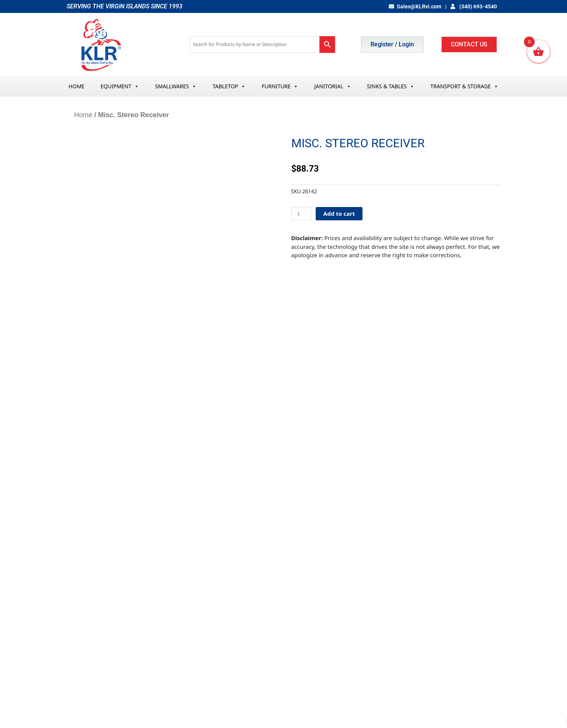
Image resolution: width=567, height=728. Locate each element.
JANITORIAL (332, 86)
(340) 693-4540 (474, 6)
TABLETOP (229, 86)
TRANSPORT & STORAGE (464, 86)
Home (83, 115)
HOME (77, 86)
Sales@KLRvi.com (415, 6)
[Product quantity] (302, 214)
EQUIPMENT (120, 86)
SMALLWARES (176, 86)
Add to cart (339, 213)
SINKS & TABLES (391, 86)
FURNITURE (280, 86)
